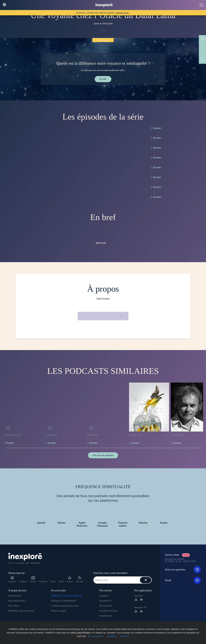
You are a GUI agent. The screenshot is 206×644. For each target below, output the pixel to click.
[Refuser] (125, 636)
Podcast (70, 579)
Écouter (103, 79)
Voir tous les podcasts (103, 455)
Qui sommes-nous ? (17, 601)
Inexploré (104, 596)
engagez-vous (122, 13)
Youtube (33, 579)
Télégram (23, 582)
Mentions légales (59, 611)
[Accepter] (112, 636)
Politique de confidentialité (63, 601)
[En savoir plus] (95, 636)
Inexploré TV (106, 601)
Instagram (12, 579)
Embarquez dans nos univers (21, 611)
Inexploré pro (106, 616)
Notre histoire (15, 596)
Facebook (43, 582)
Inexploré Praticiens (109, 611)
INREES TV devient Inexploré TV (67, 596)
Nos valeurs (14, 606)
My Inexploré (106, 606)
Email (183, 580)
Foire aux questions (183, 570)
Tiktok (61, 582)
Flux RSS (80, 579)
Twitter (53, 582)
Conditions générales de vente (65, 606)
